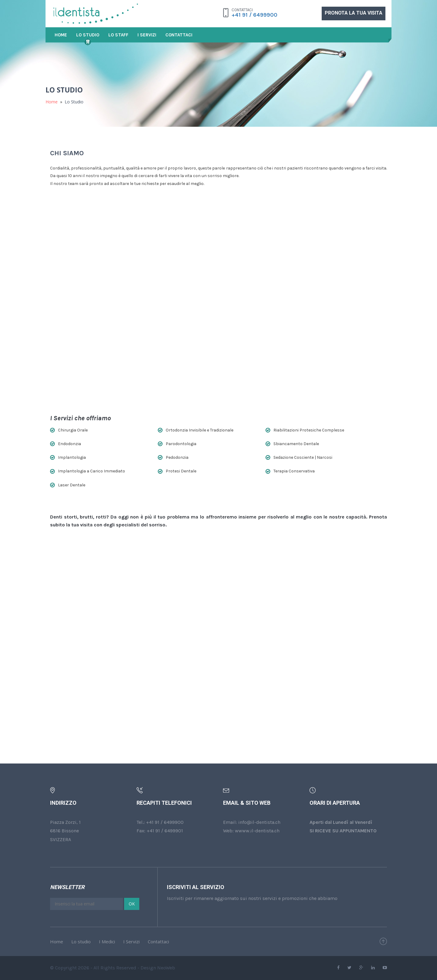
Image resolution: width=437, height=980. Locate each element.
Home (61, 35)
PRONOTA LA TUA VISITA (354, 13)
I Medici (107, 941)
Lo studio (81, 941)
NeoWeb (166, 968)
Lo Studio (88, 35)
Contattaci (179, 35)
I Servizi (147, 35)
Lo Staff (118, 35)
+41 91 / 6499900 (254, 15)
